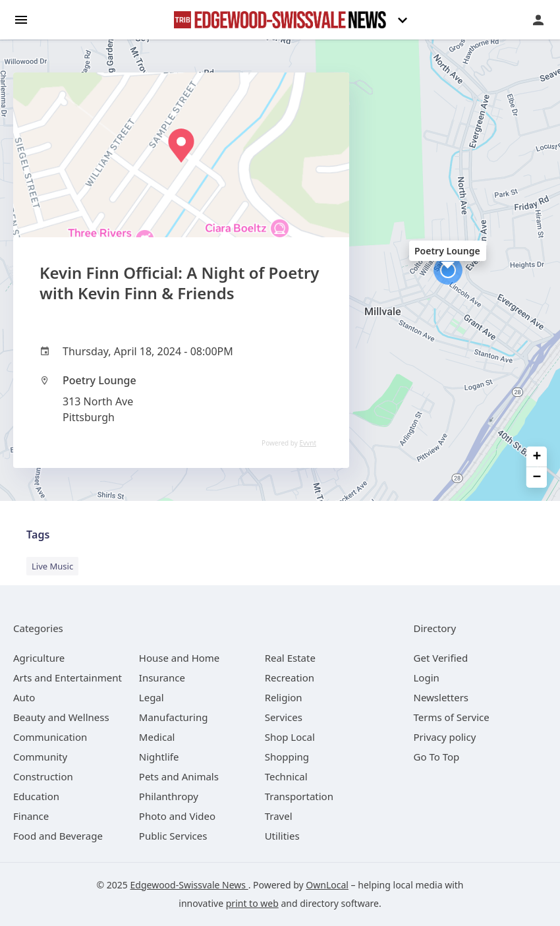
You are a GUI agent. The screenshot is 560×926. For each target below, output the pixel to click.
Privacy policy (445, 737)
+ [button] (537, 456)
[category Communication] (50, 737)
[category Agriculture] (39, 658)
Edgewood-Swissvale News (189, 885)
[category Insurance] (162, 678)
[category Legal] (152, 697)
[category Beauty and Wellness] (61, 717)
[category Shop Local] (290, 737)
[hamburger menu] (21, 19)
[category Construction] (43, 776)
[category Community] (40, 757)
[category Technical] (286, 776)
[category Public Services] (173, 836)
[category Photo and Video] (177, 816)
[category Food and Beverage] (58, 836)
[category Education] (36, 796)
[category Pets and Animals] (179, 776)
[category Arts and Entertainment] (68, 678)
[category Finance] (31, 816)
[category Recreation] (290, 678)
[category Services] (284, 717)
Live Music (52, 566)
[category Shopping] (287, 757)
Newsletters (441, 697)
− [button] (537, 477)
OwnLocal (327, 885)
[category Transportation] (299, 796)
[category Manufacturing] (174, 717)
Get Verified (441, 658)
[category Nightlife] (159, 757)
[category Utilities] (282, 836)
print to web (252, 903)
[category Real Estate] (290, 658)
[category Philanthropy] (169, 796)
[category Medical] (157, 737)
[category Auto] (24, 697)
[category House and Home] (180, 658)
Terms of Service (452, 717)
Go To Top (437, 757)
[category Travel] (279, 816)
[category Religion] (284, 697)
